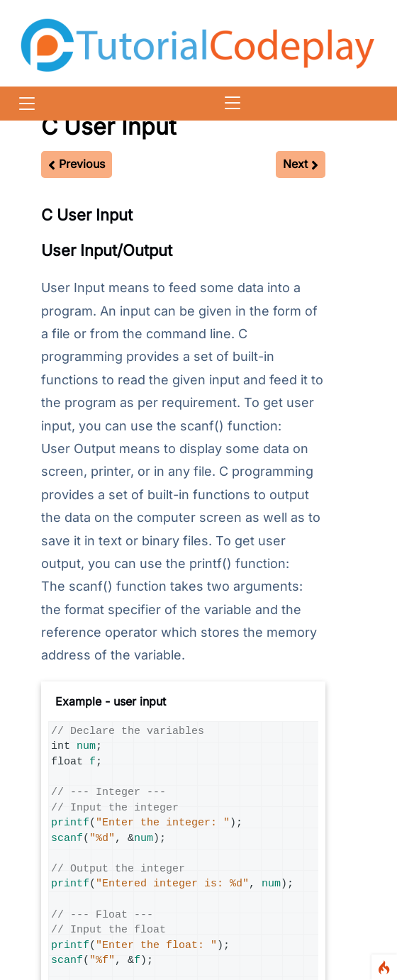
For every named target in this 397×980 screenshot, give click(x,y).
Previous (77, 164)
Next (301, 164)
